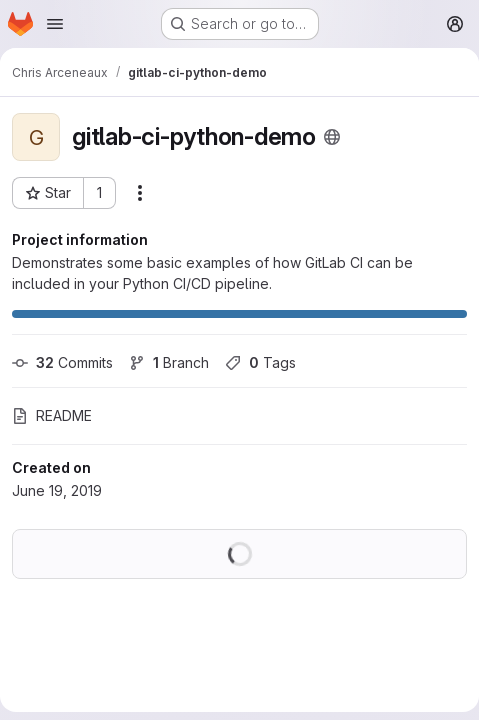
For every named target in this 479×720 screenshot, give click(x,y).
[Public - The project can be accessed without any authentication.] (332, 137)
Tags (260, 362)
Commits (62, 362)
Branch (169, 362)
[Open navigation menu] (55, 24)
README (52, 415)
